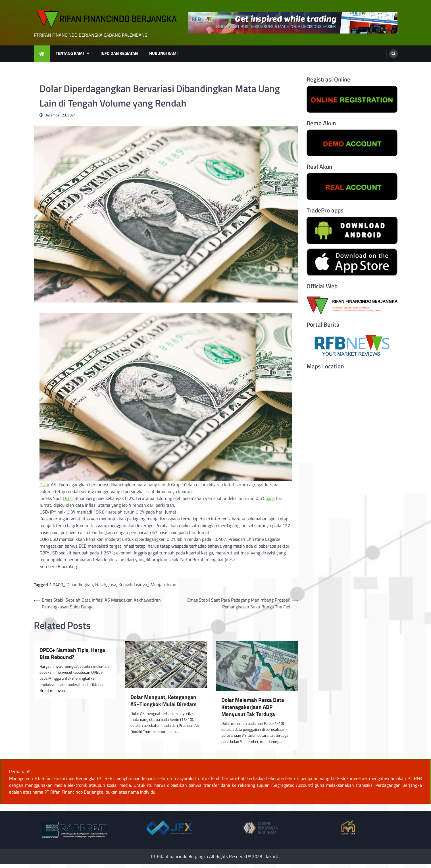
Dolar (45, 485)
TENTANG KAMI (70, 53)
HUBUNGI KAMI (163, 53)
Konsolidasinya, (133, 585)
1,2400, (57, 585)
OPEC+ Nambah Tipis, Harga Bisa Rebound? (72, 654)
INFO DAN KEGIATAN (119, 53)
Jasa (112, 585)
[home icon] (42, 54)
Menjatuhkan (164, 585)
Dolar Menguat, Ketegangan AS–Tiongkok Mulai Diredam (164, 701)
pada (270, 498)
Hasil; (101, 585)
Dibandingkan (80, 585)
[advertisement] (293, 23)
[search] (393, 54)
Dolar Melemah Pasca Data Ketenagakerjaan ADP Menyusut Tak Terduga (253, 707)
